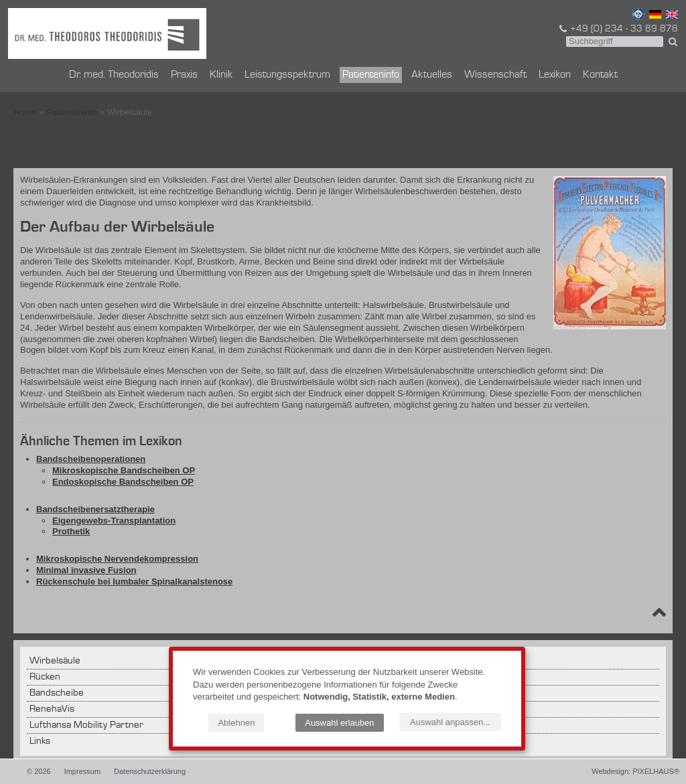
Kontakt (600, 75)
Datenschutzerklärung (150, 771)
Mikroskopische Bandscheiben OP (124, 470)
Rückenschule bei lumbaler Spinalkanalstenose (134, 581)
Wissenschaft (495, 75)
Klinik (221, 75)
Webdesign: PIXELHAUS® (635, 771)
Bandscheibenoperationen (91, 459)
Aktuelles (432, 75)
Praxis (184, 75)
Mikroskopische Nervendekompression (117, 559)
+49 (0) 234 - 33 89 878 (618, 29)
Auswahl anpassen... (450, 722)
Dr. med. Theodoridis (114, 75)
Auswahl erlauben (339, 723)
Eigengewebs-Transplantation (114, 521)
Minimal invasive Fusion (86, 570)
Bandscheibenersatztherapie (95, 509)
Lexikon (555, 75)
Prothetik (71, 531)
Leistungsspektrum (287, 75)
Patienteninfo (371, 75)
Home (25, 112)
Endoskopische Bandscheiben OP (123, 482)
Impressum (82, 771)
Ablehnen (236, 723)
